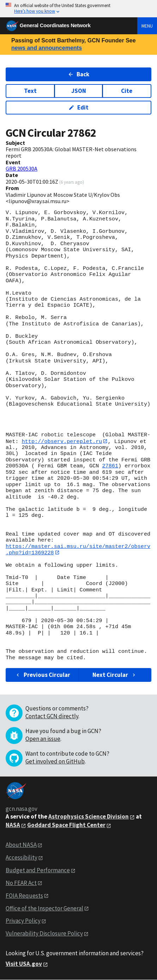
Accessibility (22, 858)
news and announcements (47, 48)
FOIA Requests (24, 896)
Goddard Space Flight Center (66, 825)
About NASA (21, 845)
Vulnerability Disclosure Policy (44, 934)
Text (30, 91)
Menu (147, 26)
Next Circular (115, 675)
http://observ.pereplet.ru (62, 441)
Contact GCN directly (52, 716)
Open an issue (43, 739)
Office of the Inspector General (44, 908)
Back (78, 74)
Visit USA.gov (24, 964)
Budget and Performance (38, 870)
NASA (13, 825)
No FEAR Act (21, 883)
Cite (127, 91)
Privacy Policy (23, 921)
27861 (110, 466)
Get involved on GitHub (55, 762)
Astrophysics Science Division (89, 817)
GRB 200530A (22, 169)
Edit (78, 107)
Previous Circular (43, 675)
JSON (79, 91)
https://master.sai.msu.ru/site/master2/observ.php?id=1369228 (78, 550)
